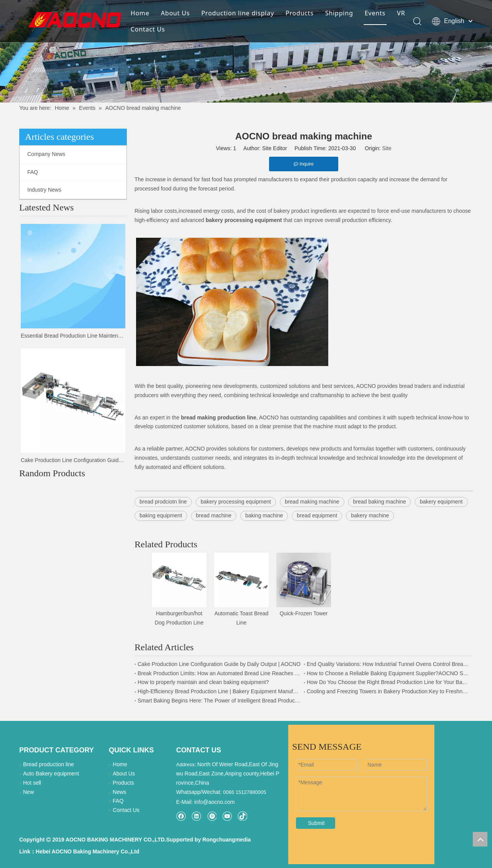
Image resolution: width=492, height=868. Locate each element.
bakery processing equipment (236, 502)
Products (300, 13)
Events (375, 13)
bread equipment (317, 515)
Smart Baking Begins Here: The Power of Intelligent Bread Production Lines (219, 701)
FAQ (33, 172)
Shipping (339, 13)
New (28, 792)
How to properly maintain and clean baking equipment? (203, 682)
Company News (46, 154)
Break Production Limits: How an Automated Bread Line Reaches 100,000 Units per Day (219, 673)
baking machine (264, 515)
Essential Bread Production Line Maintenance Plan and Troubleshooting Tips (73, 336)
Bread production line (48, 764)
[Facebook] (181, 816)
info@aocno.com (214, 802)
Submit (316, 823)
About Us (175, 13)
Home (140, 13)
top (480, 839)
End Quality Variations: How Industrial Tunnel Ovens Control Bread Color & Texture (388, 664)
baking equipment (161, 515)
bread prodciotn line (163, 502)
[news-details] (246, 51)
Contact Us (148, 29)
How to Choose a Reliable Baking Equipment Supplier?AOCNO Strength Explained (388, 673)
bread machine (214, 515)
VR (401, 13)
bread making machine (312, 502)
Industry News (44, 190)
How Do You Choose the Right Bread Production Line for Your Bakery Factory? (388, 682)
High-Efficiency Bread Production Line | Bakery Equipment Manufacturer (219, 691)
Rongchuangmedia (226, 840)
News (119, 792)
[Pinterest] (212, 816)
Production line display (238, 13)
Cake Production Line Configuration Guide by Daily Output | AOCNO (73, 460)
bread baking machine (380, 502)
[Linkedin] (196, 816)
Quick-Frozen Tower (303, 613)
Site (387, 148)
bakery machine (370, 515)
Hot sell (32, 783)
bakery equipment (441, 502)
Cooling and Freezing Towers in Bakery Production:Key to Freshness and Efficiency (388, 691)
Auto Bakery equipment (51, 774)
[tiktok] (242, 816)
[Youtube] (227, 816)
